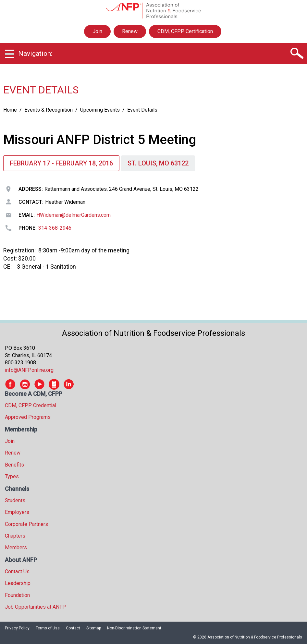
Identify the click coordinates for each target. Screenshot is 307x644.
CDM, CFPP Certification (185, 31)
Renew (130, 31)
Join (97, 31)
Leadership (18, 583)
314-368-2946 (55, 228)
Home (10, 110)
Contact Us (17, 571)
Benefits (14, 465)
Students (15, 500)
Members (16, 547)
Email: (27, 215)
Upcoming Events (100, 110)
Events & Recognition (49, 110)
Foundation (17, 595)
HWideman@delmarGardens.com (74, 215)
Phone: (28, 228)
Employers (17, 512)
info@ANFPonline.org (29, 370)
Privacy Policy (17, 628)
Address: (31, 189)
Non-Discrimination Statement (134, 628)
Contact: (31, 202)
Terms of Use (48, 628)
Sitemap (94, 628)
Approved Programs (28, 417)
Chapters (15, 536)
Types (12, 476)
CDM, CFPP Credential (31, 405)
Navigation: (35, 54)
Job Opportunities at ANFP (35, 607)
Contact (73, 628)
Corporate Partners (26, 524)
